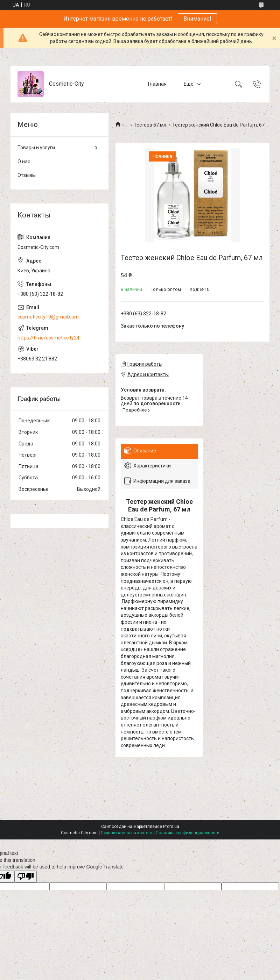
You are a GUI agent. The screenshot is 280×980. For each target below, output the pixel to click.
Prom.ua (171, 827)
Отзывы (27, 175)
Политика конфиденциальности (188, 833)
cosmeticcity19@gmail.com (48, 317)
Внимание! (197, 19)
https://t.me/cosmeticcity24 (48, 338)
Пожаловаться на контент (127, 833)
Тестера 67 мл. (150, 125)
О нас (24, 162)
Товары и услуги (36, 148)
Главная (157, 84)
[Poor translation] (26, 877)
